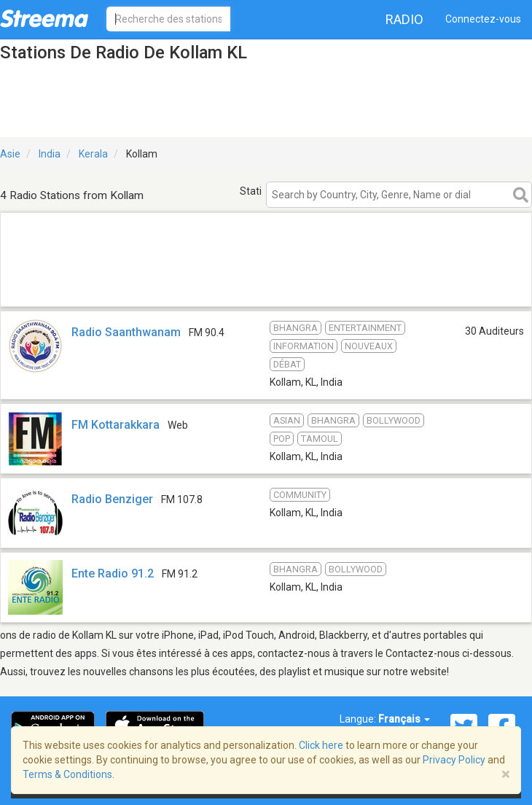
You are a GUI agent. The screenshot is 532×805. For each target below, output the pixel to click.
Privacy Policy (454, 760)
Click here (321, 745)
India (50, 154)
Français (404, 719)
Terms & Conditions (67, 774)
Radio (404, 19)
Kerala (93, 154)
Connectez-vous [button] (483, 19)
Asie (10, 154)
